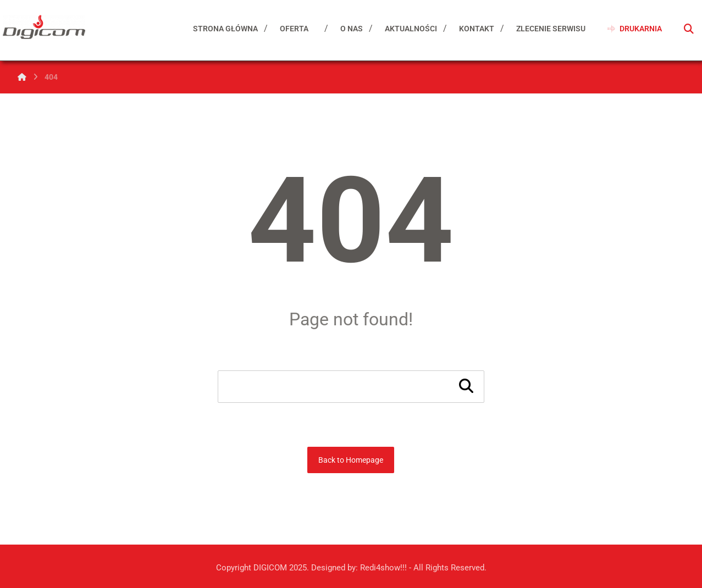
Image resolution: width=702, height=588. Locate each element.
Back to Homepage (351, 460)
